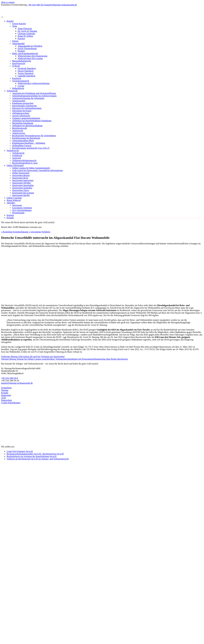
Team (15, 26)
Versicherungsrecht (21, 81)
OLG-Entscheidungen (22, 210)
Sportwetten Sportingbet (23, 185)
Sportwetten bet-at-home (23, 193)
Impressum (6, 395)
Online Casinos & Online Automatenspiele (31, 168)
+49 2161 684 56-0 (10, 378)
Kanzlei (10, 21)
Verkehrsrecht (13, 150)
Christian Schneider (26, 34)
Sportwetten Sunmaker (22, 188)
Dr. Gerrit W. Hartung (27, 31)
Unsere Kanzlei (19, 24)
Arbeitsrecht (12, 91)
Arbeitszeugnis (19, 101)
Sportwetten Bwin (20, 178)
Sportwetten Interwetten (23, 180)
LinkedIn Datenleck (27, 76)
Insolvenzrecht (19, 63)
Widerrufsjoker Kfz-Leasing (30, 58)
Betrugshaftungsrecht (22, 61)
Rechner (21, 51)
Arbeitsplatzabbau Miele (23, 141)
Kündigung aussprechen (23, 103)
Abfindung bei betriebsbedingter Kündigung (32, 121)
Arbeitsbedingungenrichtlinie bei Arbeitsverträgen (34, 96)
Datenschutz (7, 400)
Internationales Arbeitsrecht (24, 106)
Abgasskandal (18, 43)
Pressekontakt (18, 213)
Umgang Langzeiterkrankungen (26, 118)
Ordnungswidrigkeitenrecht (24, 160)
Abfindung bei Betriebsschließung (27, 126)
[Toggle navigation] (2, 17)
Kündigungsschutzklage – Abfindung (29, 143)
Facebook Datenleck (27, 68)
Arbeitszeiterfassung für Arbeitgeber (28, 98)
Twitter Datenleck (26, 73)
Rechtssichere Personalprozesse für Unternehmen (34, 136)
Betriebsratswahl (20, 128)
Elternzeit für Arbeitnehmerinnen (27, 108)
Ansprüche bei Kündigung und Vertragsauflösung (34, 93)
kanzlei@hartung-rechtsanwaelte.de (17, 383)
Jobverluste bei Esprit (22, 111)
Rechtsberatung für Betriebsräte (26, 138)
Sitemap (5, 390)
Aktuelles (11, 203)
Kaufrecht (17, 78)
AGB (3, 398)
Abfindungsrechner (21, 113)
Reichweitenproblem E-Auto (25, 163)
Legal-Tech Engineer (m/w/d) (20, 451)
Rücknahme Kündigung (23, 123)
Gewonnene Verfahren (22, 208)
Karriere (21, 39)
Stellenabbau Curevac (22, 146)
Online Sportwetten (21, 173)
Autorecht (17, 158)
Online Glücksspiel (15, 165)
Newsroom (17, 205)
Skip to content (8, 2)
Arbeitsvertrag (18, 133)
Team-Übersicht (25, 29)
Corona (21, 86)
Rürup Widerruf (14, 200)
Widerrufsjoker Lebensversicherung (34, 83)
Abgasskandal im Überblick (30, 46)
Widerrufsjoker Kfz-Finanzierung (33, 56)
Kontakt (10, 218)
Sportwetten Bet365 (21, 195)
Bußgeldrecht (18, 88)
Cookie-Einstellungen (11, 403)
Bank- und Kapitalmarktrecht (25, 53)
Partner (15, 41)
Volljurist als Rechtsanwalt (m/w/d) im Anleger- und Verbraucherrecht (38, 459)
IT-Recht (16, 66)
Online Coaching (14, 198)
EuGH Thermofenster (27, 48)
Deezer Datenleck (26, 71)
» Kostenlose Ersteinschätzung (15, 232)
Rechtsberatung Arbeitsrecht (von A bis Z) (31, 148)
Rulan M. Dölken (25, 36)
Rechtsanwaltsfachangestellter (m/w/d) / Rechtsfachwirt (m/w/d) (35, 454)
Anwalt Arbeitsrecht (21, 116)
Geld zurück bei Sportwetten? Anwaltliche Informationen (37, 170)
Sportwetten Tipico (21, 190)
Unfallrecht (17, 155)
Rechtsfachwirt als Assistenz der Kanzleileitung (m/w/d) (32, 456)
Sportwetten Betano (21, 175)
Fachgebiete (6, 388)
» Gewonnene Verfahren (39, 232)
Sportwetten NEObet (21, 183)
